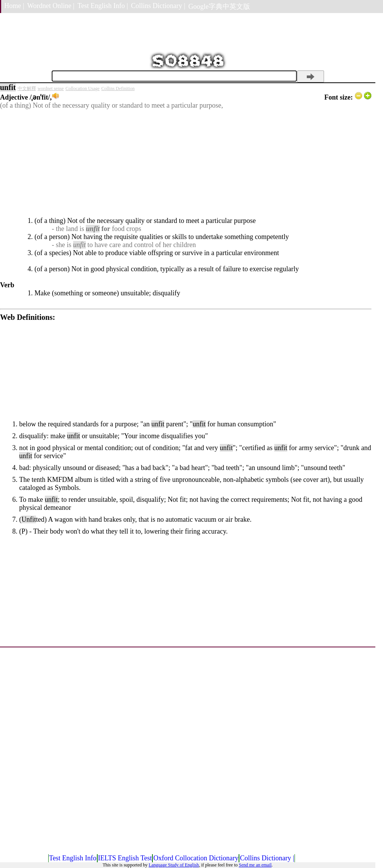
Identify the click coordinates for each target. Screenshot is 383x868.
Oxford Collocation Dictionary (196, 858)
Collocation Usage (83, 88)
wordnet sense (51, 88)
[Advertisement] (186, 163)
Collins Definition (118, 88)
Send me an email (255, 865)
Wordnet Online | (51, 6)
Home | (14, 6)
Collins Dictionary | (158, 6)
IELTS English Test (125, 858)
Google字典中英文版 (219, 7)
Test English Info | (103, 6)
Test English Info (73, 858)
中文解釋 (27, 88)
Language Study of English (174, 865)
